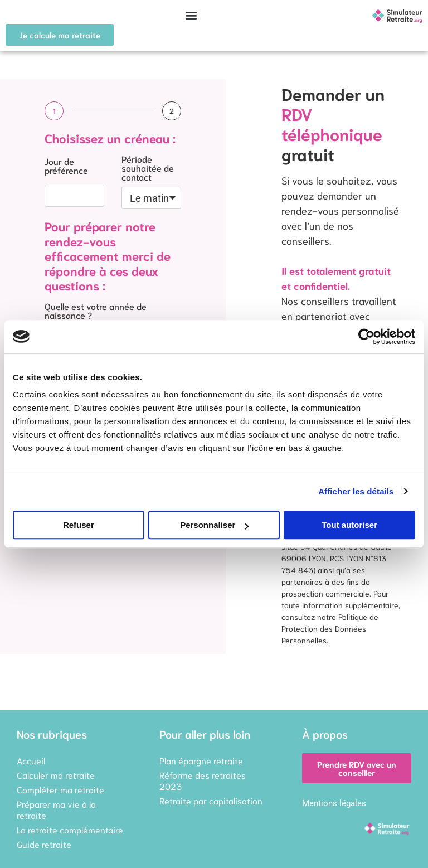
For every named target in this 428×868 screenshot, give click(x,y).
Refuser (79, 525)
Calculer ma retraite (56, 775)
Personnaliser (214, 525)
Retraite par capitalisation (211, 800)
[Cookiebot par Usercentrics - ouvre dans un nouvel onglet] (366, 337)
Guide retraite (44, 844)
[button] (191, 15)
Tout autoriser (349, 525)
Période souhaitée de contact (148, 168)
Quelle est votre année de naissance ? (96, 311)
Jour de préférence (66, 166)
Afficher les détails (356, 491)
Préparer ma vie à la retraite (56, 809)
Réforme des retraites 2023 (203, 780)
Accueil (31, 760)
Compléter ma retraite (60, 789)
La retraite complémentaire (70, 829)
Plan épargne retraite (201, 760)
